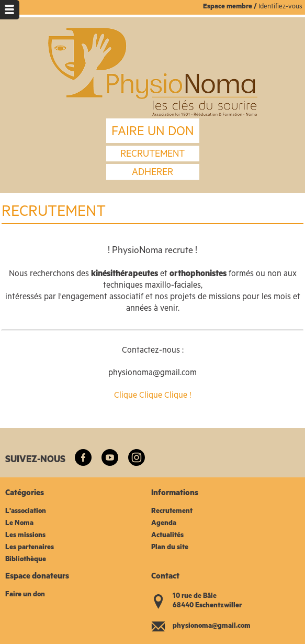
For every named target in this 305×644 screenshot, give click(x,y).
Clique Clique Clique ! (153, 396)
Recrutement (172, 512)
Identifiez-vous (280, 7)
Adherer (152, 173)
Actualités (167, 536)
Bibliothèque (26, 560)
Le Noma (19, 524)
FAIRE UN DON (153, 133)
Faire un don (25, 595)
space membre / (233, 7)
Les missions (25, 536)
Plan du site (170, 548)
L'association (26, 512)
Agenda (164, 524)
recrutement (152, 155)
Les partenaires (30, 548)
